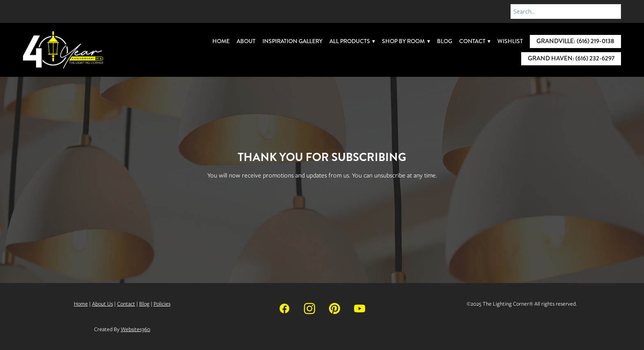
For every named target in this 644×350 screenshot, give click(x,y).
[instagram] (309, 308)
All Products (352, 41)
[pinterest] (335, 308)
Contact (475, 41)
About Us (102, 304)
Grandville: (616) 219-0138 (575, 41)
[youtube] (360, 308)
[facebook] (284, 308)
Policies (162, 304)
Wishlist (510, 41)
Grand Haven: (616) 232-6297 (571, 58)
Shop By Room (406, 41)
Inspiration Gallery (292, 41)
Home (221, 41)
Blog (445, 41)
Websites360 (136, 329)
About (246, 41)
